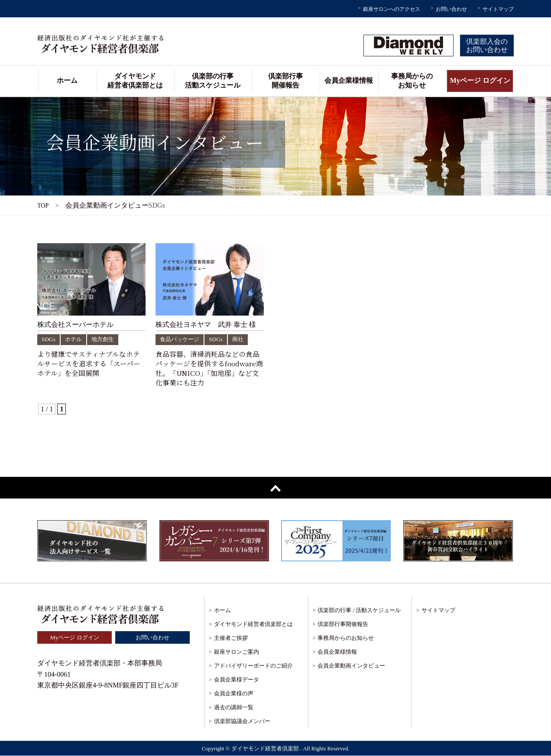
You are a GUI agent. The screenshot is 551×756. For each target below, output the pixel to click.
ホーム (67, 80)
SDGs (49, 339)
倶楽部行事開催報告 (285, 81)
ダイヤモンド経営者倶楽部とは (135, 81)
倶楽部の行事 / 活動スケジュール (359, 611)
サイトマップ (498, 9)
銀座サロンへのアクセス (392, 9)
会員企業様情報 (349, 80)
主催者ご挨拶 (231, 638)
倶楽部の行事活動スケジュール (213, 81)
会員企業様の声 (234, 694)
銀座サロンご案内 (237, 652)
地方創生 (105, 339)
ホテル (74, 339)
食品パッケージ (181, 339)
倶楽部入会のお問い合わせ (487, 46)
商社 (242, 339)
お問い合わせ (451, 9)
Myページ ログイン (480, 80)
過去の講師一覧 (234, 708)
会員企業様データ (237, 680)
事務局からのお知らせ (412, 81)
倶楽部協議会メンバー (242, 722)
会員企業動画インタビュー (351, 666)
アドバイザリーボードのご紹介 (253, 666)
